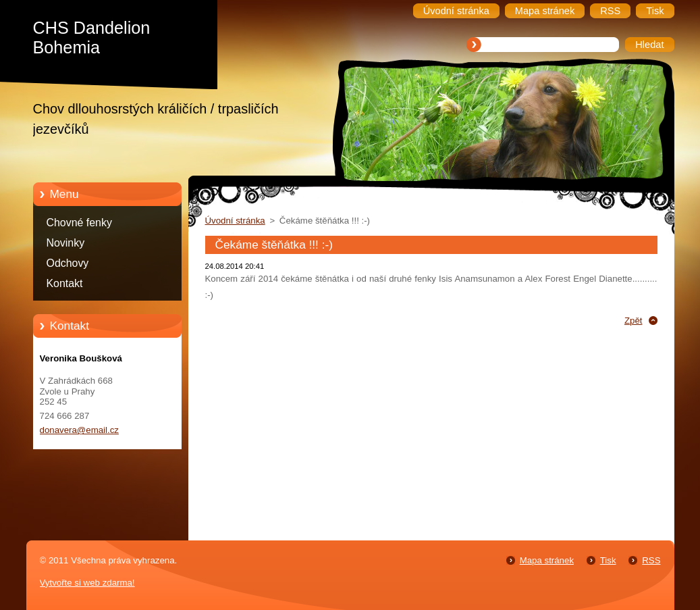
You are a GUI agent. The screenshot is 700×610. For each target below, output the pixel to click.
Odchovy (68, 263)
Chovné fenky (79, 223)
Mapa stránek (547, 560)
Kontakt (65, 283)
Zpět (634, 321)
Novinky (66, 243)
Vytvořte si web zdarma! (87, 583)
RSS (651, 560)
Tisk (608, 560)
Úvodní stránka (235, 221)
